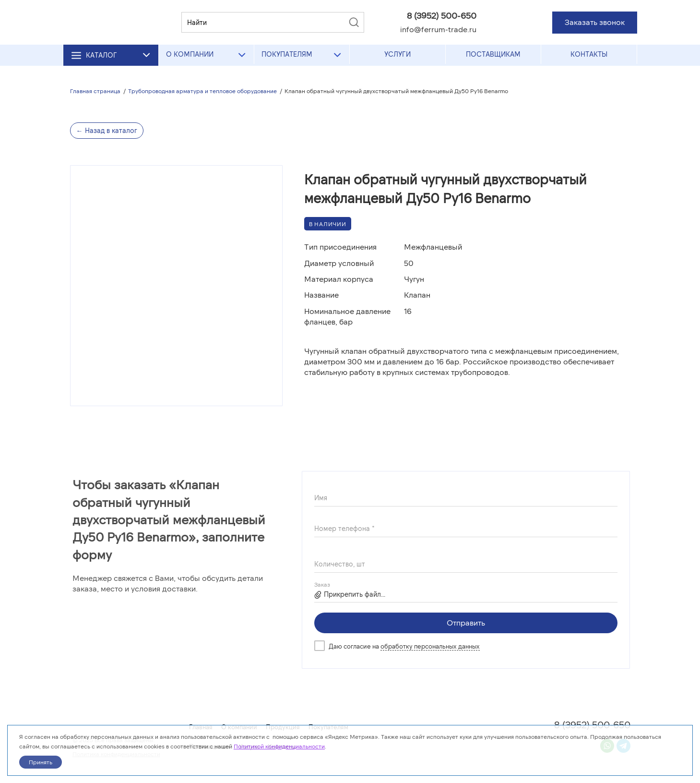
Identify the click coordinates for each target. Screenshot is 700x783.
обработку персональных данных (430, 646)
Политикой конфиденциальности (279, 746)
